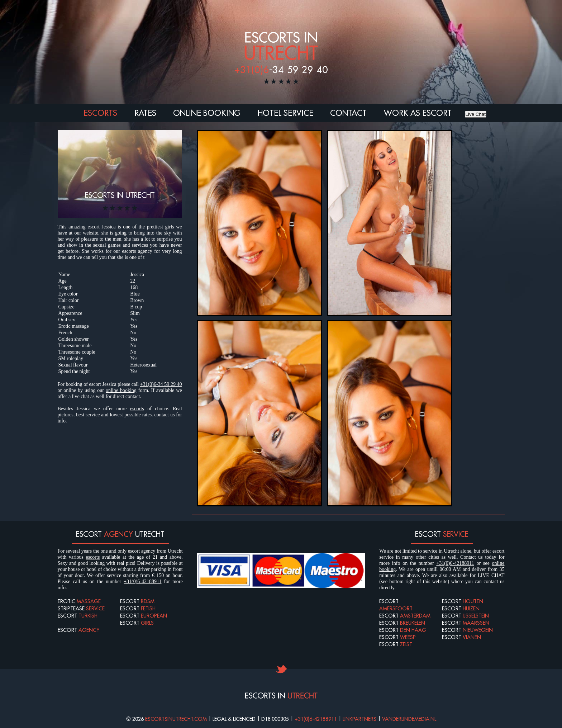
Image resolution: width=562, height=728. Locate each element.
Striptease (81, 609)
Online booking (207, 113)
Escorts (100, 113)
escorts (137, 409)
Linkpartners (359, 719)
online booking (121, 390)
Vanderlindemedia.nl (409, 719)
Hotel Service (285, 113)
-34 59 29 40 (281, 70)
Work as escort (418, 113)
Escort (78, 616)
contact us (165, 415)
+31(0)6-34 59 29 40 (161, 384)
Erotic (79, 601)
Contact (348, 113)
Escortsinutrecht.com (176, 719)
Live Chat (476, 114)
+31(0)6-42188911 (142, 582)
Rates (145, 113)
